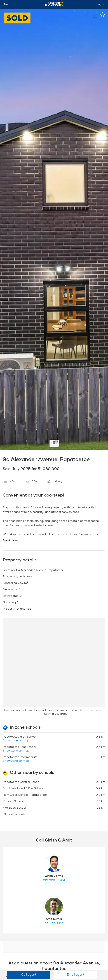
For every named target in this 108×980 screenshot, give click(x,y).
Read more (10, 541)
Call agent (29, 975)
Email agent (76, 975)
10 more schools (14, 814)
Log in (100, 4)
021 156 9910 (54, 924)
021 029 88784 (54, 881)
